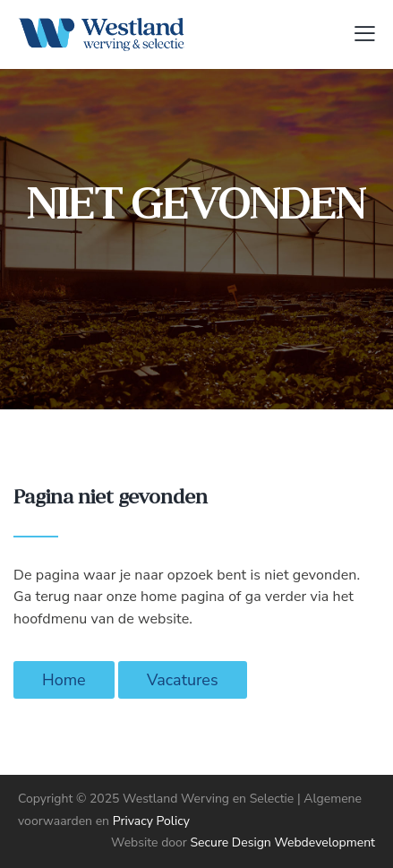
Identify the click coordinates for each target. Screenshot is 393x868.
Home (64, 680)
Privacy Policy (151, 821)
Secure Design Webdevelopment (282, 842)
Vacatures (183, 680)
